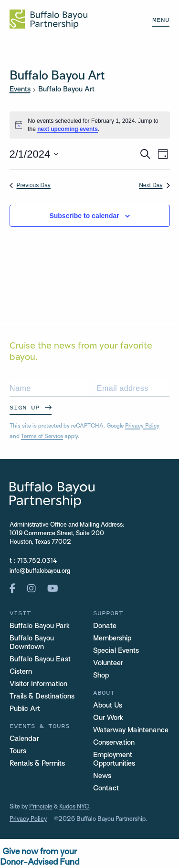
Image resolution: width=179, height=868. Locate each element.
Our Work (108, 718)
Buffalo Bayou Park (40, 626)
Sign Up (25, 407)
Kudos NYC (74, 807)
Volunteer (108, 663)
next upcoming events (68, 129)
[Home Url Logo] (48, 19)
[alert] (90, 125)
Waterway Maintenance (131, 730)
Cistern (21, 672)
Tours (18, 751)
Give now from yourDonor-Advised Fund (40, 857)
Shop (101, 676)
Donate (105, 626)
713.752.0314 (37, 561)
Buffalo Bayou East (40, 659)
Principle (41, 807)
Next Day (154, 185)
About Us (108, 706)
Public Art (25, 709)
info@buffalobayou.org (40, 571)
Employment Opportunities (114, 759)
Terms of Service (42, 437)
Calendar (24, 739)
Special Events (116, 651)
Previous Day (30, 185)
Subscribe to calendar (84, 216)
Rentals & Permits (37, 764)
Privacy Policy (142, 426)
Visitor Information (38, 684)
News (102, 776)
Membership (112, 639)
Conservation (114, 743)
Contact (106, 788)
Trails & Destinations (42, 697)
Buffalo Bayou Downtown (32, 643)
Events (20, 90)
